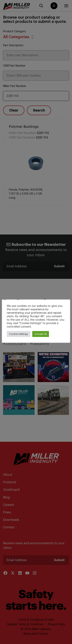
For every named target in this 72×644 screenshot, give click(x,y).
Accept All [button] (41, 334)
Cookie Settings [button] (19, 334)
